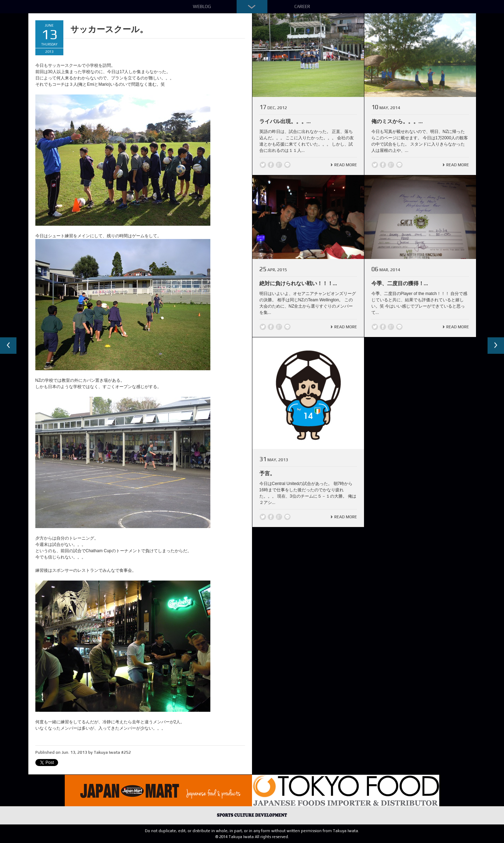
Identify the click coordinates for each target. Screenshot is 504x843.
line (287, 165)
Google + (279, 165)
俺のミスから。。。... (397, 121)
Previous (8, 346)
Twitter (263, 165)
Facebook (271, 165)
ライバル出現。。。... (285, 121)
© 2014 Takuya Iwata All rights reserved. (252, 837)
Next (496, 346)
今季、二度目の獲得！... (400, 283)
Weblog (202, 6)
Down (252, 7)
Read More (346, 165)
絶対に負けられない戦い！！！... (298, 283)
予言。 (267, 473)
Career (302, 6)
